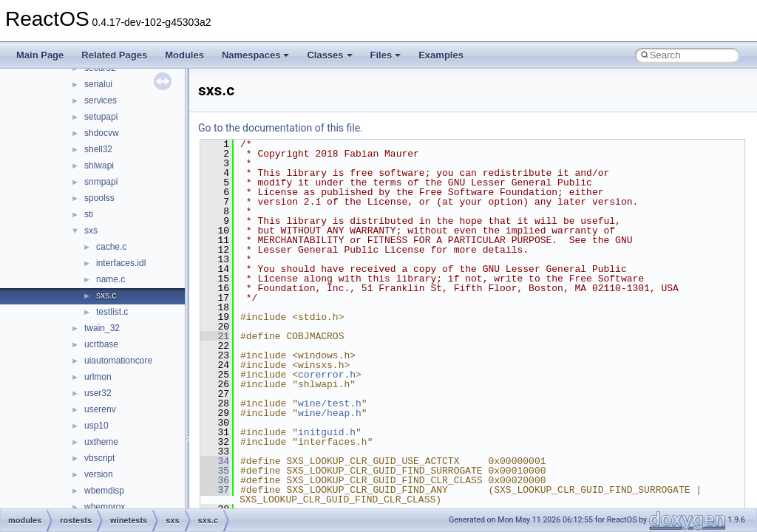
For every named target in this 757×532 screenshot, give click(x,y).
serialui (98, 84)
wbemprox (105, 507)
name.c (111, 279)
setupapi (101, 117)
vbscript (99, 458)
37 (215, 490)
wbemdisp (104, 491)
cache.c (111, 247)
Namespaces (256, 55)
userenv (100, 409)
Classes (329, 55)
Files (386, 55)
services (101, 100)
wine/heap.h (330, 413)
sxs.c (106, 296)
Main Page (40, 55)
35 (215, 471)
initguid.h (327, 432)
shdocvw (102, 133)
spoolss (99, 198)
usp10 (96, 426)
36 (215, 480)
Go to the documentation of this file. (281, 128)
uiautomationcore (118, 361)
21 (215, 336)
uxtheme (101, 442)
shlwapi (99, 166)
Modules (184, 55)
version (99, 474)
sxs (91, 231)
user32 (98, 393)
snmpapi (101, 182)
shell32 (98, 149)
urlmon (98, 377)
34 (215, 461)
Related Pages (114, 55)
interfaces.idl (121, 263)
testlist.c (112, 312)
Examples (441, 55)
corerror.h (327, 375)
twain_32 (102, 328)
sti (89, 214)
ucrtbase (101, 344)
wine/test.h (330, 403)
